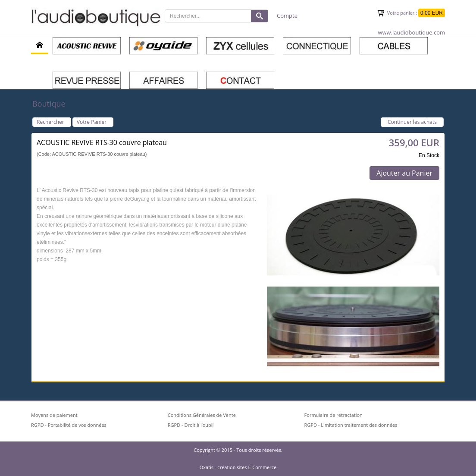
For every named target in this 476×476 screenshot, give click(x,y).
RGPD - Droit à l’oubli (191, 425)
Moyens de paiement (54, 415)
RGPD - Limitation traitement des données (351, 425)
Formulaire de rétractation (334, 415)
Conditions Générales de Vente (202, 415)
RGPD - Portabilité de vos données (69, 425)
